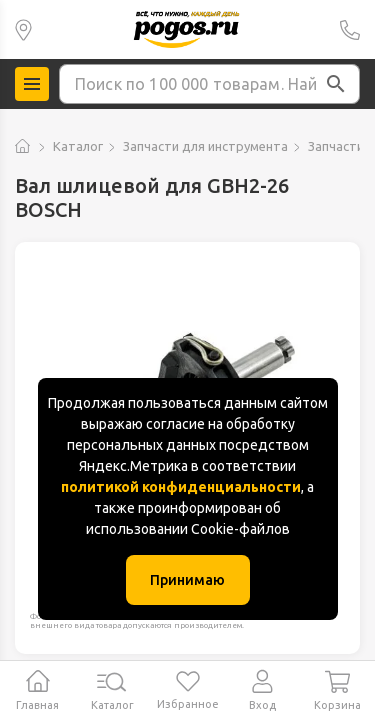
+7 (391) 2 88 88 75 (350, 29)
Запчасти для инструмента (205, 146)
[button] (336, 84)
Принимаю (187, 580)
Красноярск (23, 29)
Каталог (78, 146)
